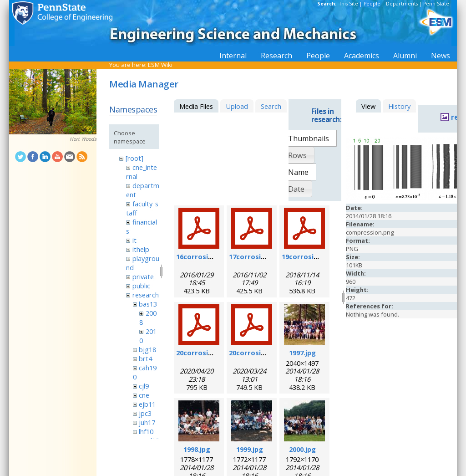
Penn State (436, 4)
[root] (134, 158)
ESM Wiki (160, 65)
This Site (349, 4)
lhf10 (146, 431)
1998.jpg (197, 449)
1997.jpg (302, 353)
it (134, 240)
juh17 (147, 422)
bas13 (148, 304)
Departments (402, 4)
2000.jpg (302, 449)
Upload (237, 106)
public (141, 286)
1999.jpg (250, 449)
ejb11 (147, 404)
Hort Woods (83, 139)
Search (271, 106)
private (143, 276)
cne (144, 395)
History (399, 106)
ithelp (141, 249)
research (146, 295)
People (372, 4)
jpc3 (145, 413)
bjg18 (147, 349)
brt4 (145, 358)
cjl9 (144, 386)
